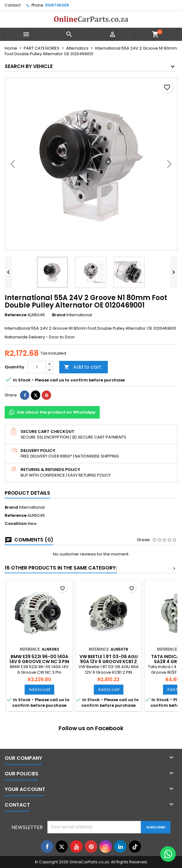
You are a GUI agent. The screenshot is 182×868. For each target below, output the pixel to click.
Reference (16, 315)
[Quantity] (37, 367)
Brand (59, 315)
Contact (13, 5)
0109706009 (57, 5)
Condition (16, 524)
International (32, 507)
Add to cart (83, 367)
